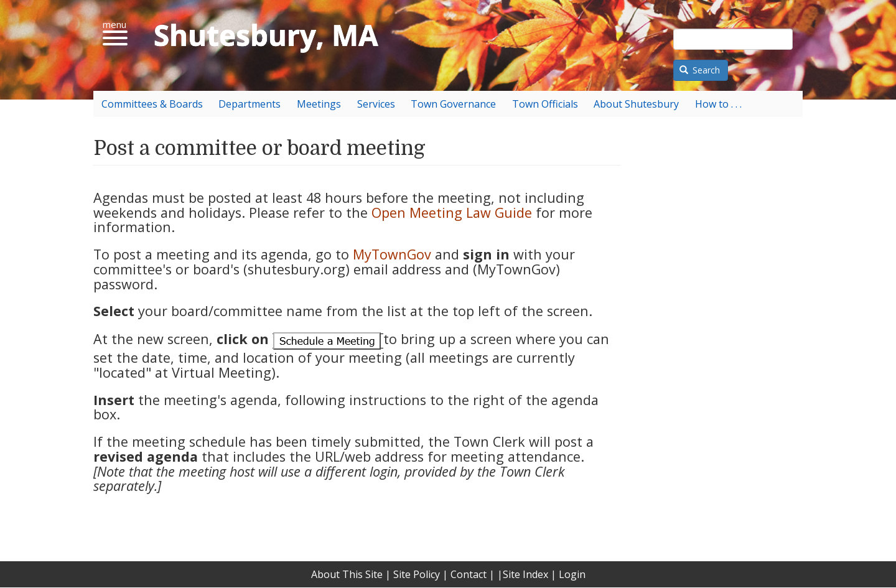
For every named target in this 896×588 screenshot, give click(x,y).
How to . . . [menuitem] (718, 104)
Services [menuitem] (376, 104)
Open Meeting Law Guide (452, 212)
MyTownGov (392, 254)
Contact (469, 574)
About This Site (347, 574)
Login (572, 574)
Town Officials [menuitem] (545, 104)
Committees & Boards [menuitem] (152, 104)
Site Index (525, 574)
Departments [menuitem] (250, 104)
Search (700, 70)
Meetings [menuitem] (319, 104)
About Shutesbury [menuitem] (636, 104)
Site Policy (417, 574)
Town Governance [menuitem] (453, 104)
